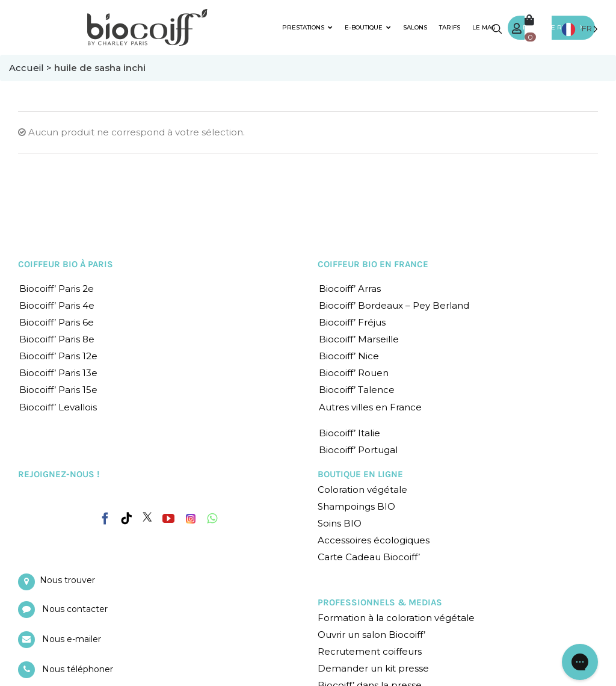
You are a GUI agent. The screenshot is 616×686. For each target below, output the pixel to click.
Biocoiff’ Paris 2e (57, 289)
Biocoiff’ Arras (350, 289)
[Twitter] (147, 517)
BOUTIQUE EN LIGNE (360, 474)
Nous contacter (75, 609)
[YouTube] (168, 519)
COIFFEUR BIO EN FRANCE (373, 264)
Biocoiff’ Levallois (58, 407)
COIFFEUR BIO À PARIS (66, 264)
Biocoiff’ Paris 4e (57, 305)
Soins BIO (340, 523)
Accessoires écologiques (374, 540)
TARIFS (450, 27)
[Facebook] (105, 516)
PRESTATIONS (307, 27)
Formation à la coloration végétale (396, 618)
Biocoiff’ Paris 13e (58, 373)
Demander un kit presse (373, 668)
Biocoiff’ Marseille (359, 339)
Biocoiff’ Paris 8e (57, 339)
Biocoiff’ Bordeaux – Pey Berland (394, 305)
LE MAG (484, 27)
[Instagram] (191, 516)
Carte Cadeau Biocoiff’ (369, 557)
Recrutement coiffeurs (370, 651)
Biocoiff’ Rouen (354, 373)
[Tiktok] (126, 519)
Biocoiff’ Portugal (358, 450)
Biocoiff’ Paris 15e (58, 390)
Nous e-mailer (72, 639)
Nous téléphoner (78, 669)
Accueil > (32, 68)
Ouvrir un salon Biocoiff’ (371, 635)
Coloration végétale (362, 490)
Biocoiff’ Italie (350, 433)
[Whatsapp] (212, 519)
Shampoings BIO (356, 506)
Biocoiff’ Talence (357, 390)
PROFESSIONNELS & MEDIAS (380, 602)
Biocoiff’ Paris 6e (57, 322)
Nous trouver (67, 580)
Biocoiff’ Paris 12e (58, 356)
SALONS (415, 27)
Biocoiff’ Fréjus (352, 322)
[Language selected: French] (580, 29)
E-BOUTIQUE (368, 27)
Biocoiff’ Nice (349, 356)
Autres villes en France (370, 407)
